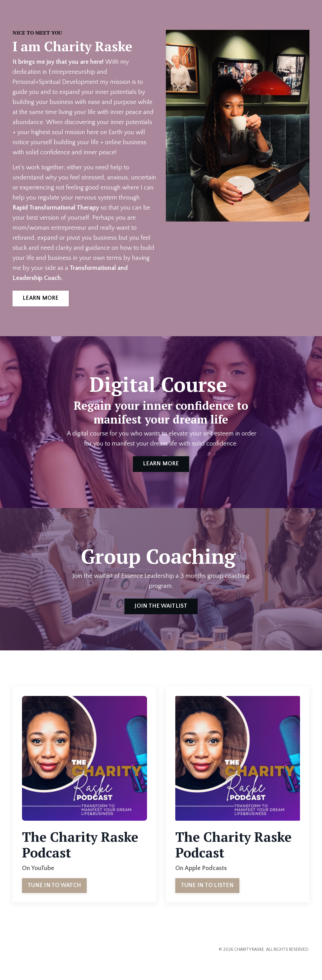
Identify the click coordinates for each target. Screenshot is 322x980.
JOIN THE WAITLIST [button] (161, 606)
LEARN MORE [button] (41, 298)
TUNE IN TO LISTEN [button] (207, 885)
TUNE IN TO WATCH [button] (54, 885)
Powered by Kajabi (292, 964)
